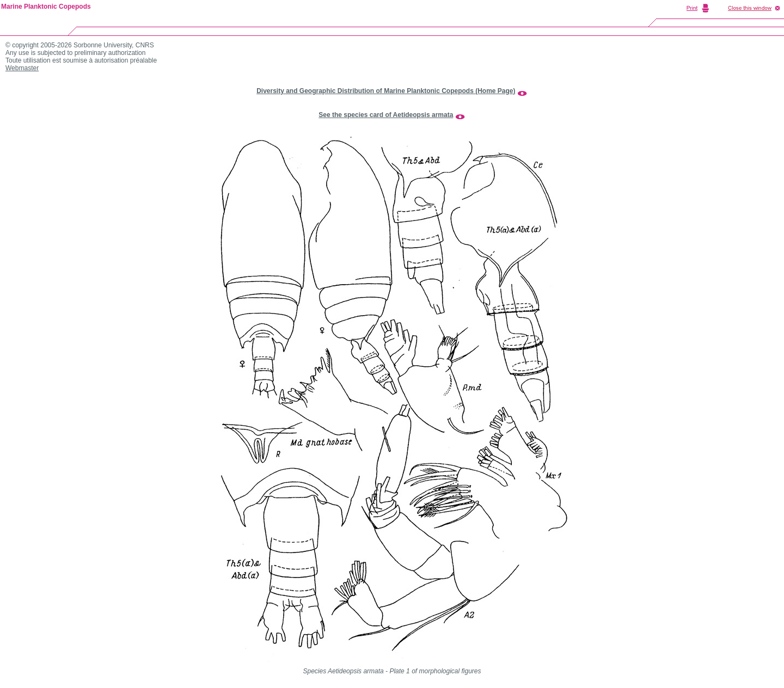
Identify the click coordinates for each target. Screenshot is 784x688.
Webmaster (22, 68)
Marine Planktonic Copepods (46, 7)
